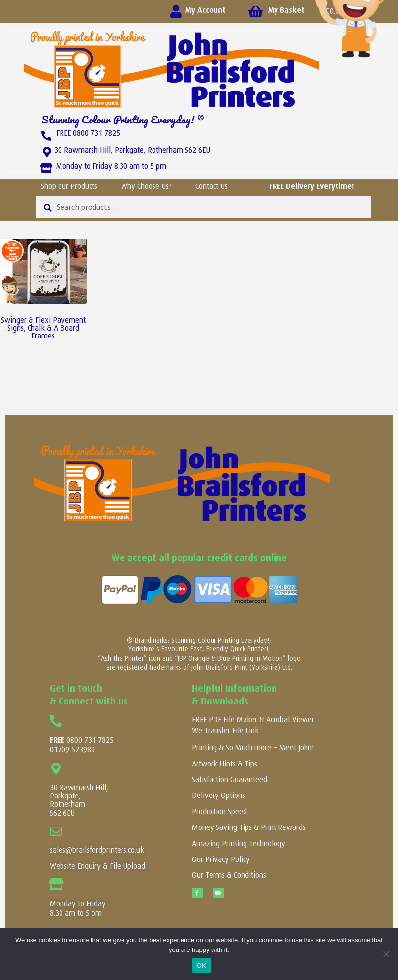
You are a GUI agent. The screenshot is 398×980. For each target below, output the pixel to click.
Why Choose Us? (146, 186)
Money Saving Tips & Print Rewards (249, 827)
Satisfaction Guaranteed (230, 780)
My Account (206, 10)
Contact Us (212, 186)
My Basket (286, 10)
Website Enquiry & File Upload (97, 866)
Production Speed (219, 812)
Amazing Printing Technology (239, 843)
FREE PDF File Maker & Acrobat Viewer (253, 720)
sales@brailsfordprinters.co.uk (97, 850)
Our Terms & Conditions (229, 875)
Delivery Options (218, 795)
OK (201, 965)
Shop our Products (69, 186)
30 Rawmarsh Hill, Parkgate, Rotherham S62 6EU (132, 150)
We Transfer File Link (225, 730)
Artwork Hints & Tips (225, 764)
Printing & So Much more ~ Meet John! (253, 748)
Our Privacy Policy (221, 859)
